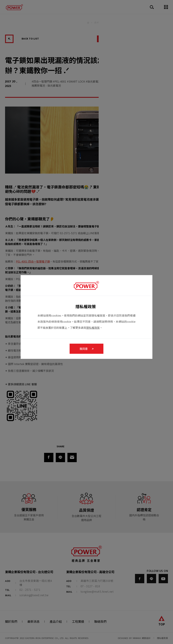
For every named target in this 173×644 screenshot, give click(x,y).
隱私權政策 (93, 328)
